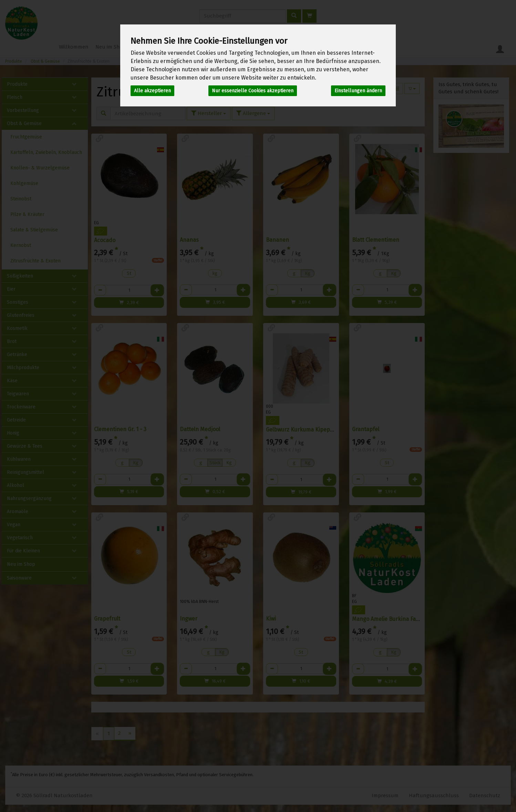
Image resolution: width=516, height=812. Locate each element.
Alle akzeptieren (152, 91)
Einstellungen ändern (358, 91)
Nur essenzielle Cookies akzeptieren (253, 91)
